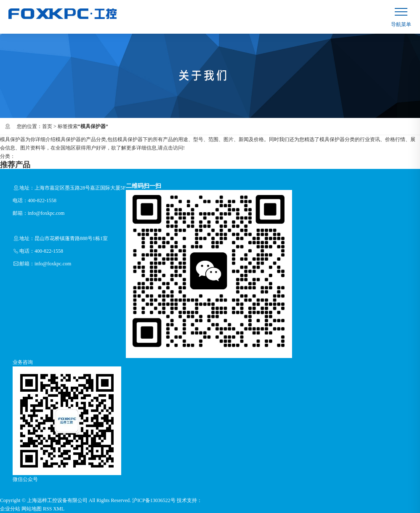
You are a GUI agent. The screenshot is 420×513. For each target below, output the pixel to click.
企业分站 (10, 509)
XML (59, 509)
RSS (47, 509)
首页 (47, 126)
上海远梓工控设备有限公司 (57, 500)
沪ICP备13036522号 (154, 500)
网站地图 (32, 509)
